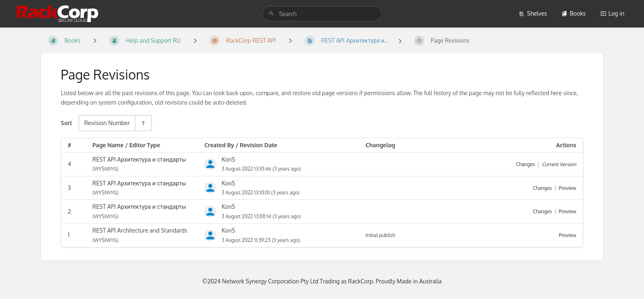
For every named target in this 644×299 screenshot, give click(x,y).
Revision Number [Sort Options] (107, 123)
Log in (612, 13)
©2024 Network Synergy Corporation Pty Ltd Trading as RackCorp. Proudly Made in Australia (322, 281)
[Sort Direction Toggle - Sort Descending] (143, 123)
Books (574, 13)
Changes (525, 164)
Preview (568, 188)
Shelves (533, 13)
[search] (322, 14)
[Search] (271, 14)
